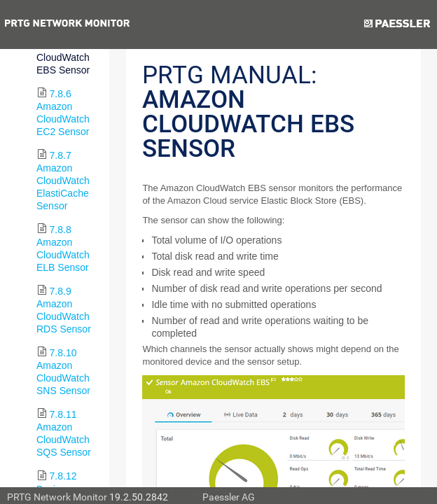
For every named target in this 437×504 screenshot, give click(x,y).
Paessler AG (229, 497)
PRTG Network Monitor (57, 497)
